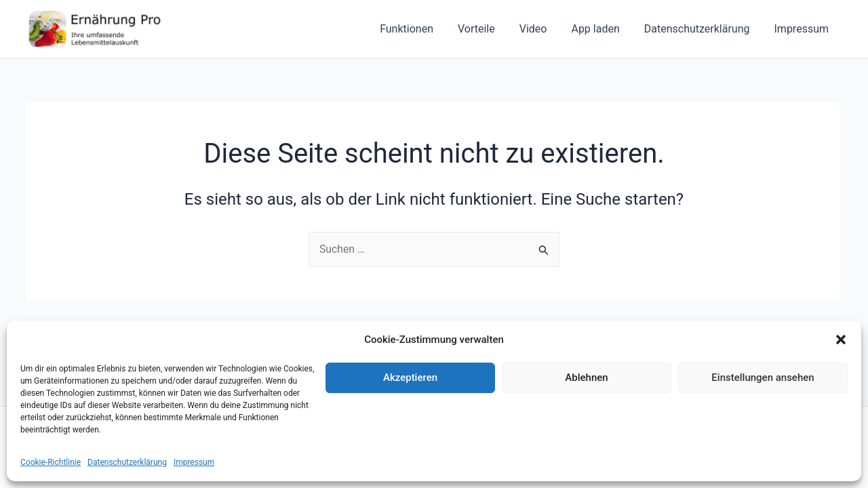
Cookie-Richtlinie (51, 462)
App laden (602, 29)
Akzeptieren (410, 378)
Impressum (194, 462)
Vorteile (489, 29)
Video (543, 29)
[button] (841, 340)
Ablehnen (586, 378)
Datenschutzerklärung (127, 462)
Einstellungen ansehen (763, 378)
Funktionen (421, 29)
